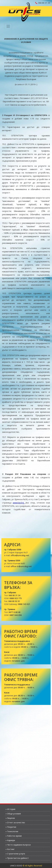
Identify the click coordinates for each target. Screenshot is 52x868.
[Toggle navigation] (8, 26)
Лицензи (11, 818)
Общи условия (14, 814)
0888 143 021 (24, 604)
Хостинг (11, 849)
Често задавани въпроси (19, 845)
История (11, 809)
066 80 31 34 (43, 3)
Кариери (11, 840)
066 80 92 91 (14, 601)
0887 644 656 (16, 615)
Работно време (14, 836)
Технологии (13, 831)
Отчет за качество (16, 823)
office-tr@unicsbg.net (21, 566)
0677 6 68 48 (14, 612)
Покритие (12, 827)
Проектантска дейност (18, 858)
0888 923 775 (16, 598)
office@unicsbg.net (20, 555)
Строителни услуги (16, 854)
